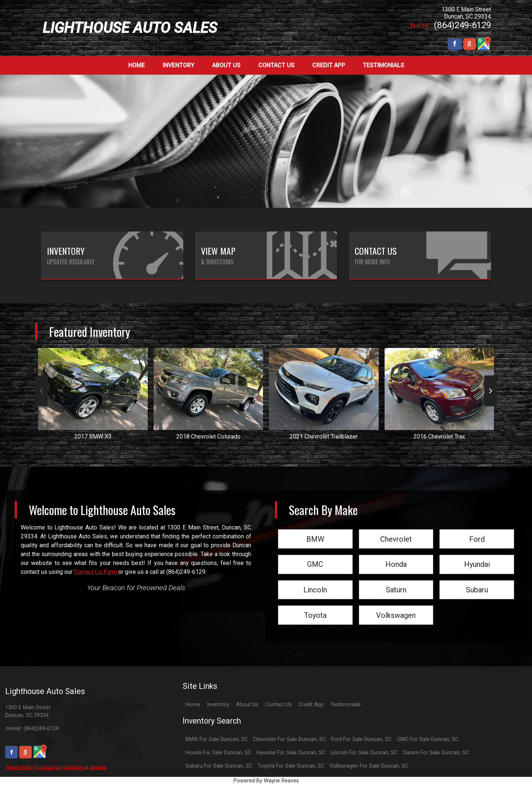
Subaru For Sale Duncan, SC (219, 766)
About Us (247, 705)
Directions (75, 767)
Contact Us (49, 767)
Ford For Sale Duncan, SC (361, 739)
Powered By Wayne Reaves (266, 781)
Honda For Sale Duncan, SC (218, 753)
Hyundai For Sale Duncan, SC (291, 753)
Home (193, 705)
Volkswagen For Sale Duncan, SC (369, 766)
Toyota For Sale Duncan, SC (291, 766)
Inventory (218, 705)
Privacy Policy (20, 767)
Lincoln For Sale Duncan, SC (364, 753)
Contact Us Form (95, 572)
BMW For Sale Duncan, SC (217, 739)
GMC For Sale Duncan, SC (428, 739)
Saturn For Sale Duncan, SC (436, 753)
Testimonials (345, 705)
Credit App (311, 705)
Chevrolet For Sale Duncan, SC (289, 739)
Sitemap (98, 767)
